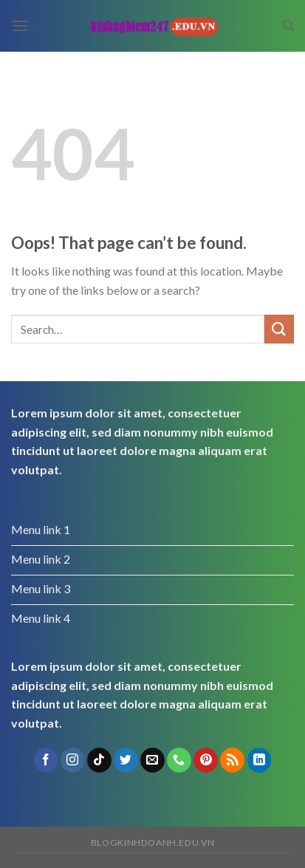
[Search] (288, 26)
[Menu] (20, 25)
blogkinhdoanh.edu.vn (152, 843)
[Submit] (279, 329)
